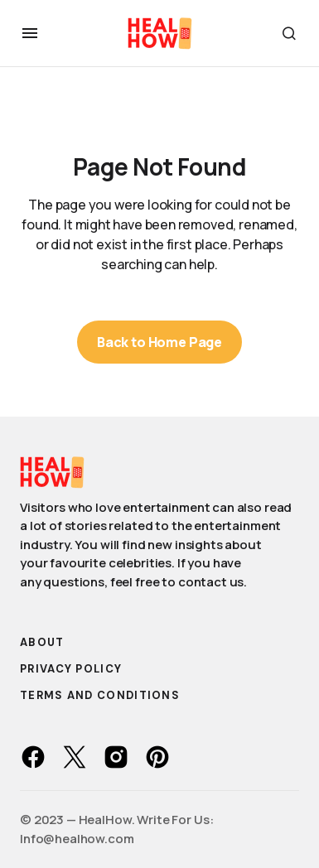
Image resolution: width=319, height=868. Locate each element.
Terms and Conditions (100, 695)
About (42, 642)
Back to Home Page (159, 342)
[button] (30, 33)
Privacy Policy (71, 669)
